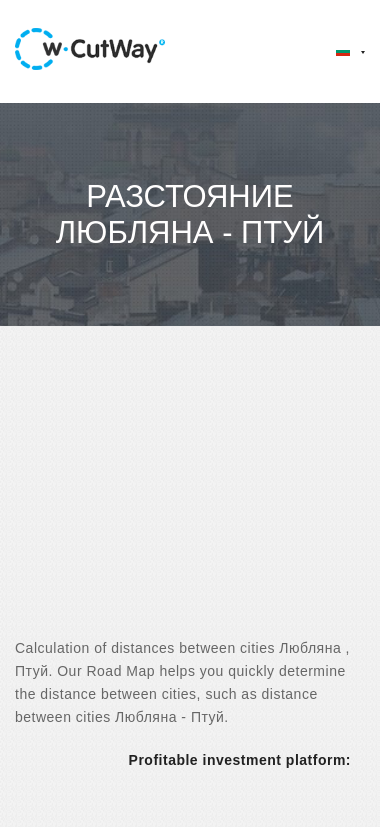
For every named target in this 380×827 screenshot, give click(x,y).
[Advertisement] (187, 499)
